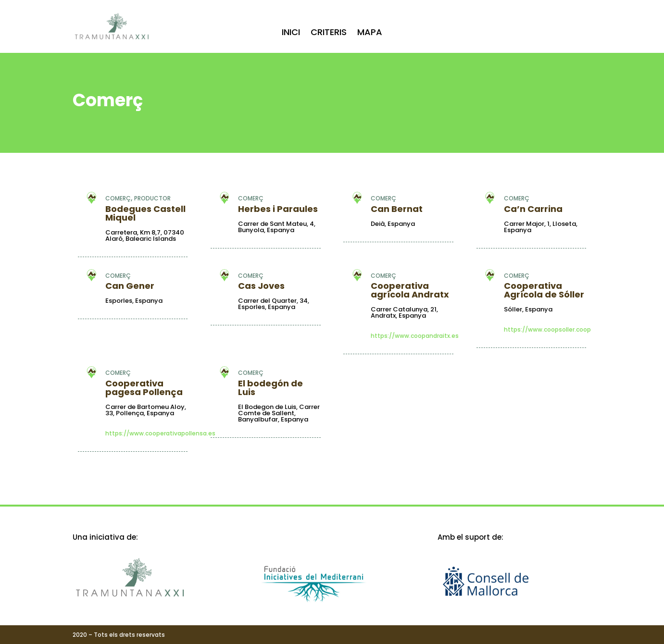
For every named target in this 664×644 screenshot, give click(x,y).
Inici (291, 33)
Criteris (329, 33)
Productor (152, 198)
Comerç (118, 198)
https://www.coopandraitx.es (415, 336)
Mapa (370, 33)
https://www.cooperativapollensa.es (160, 433)
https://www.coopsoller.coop (547, 330)
